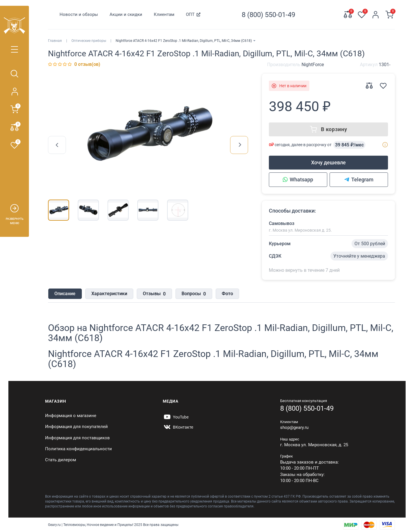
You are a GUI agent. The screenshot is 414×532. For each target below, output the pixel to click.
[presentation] (57, 145)
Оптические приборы (89, 41)
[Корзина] (389, 15)
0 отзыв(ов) (87, 64)
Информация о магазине (71, 416)
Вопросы (193, 294)
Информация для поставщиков (77, 438)
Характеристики (109, 294)
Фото (226, 294)
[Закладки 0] (362, 15)
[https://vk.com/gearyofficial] (178, 427)
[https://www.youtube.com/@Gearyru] (176, 417)
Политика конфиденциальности (78, 449)
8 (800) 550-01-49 (307, 408)
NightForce (313, 65)
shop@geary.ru (294, 427)
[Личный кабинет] (376, 15)
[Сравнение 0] (348, 15)
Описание (65, 294)
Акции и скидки (126, 14)
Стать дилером (61, 460)
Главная (55, 41)
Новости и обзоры (79, 14)
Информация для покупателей (76, 427)
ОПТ (190, 14)
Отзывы (154, 294)
